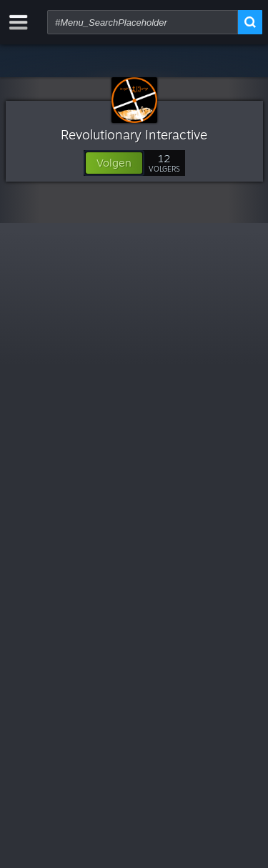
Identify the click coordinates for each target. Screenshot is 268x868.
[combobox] (143, 22)
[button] (114, 163)
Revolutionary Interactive (134, 134)
